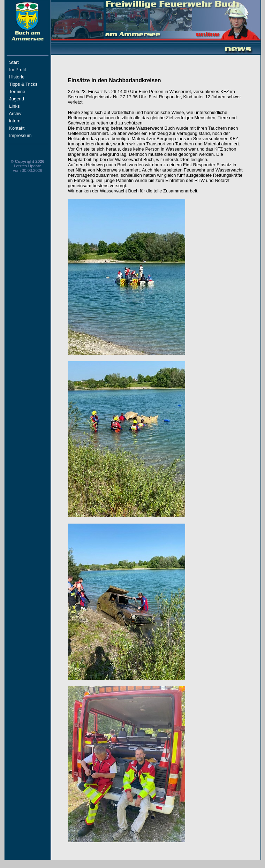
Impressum (24, 135)
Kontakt (23, 128)
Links (22, 106)
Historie (23, 77)
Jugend (17, 99)
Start (24, 62)
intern (21, 121)
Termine (17, 92)
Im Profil (24, 70)
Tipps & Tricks (25, 84)
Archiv (23, 113)
